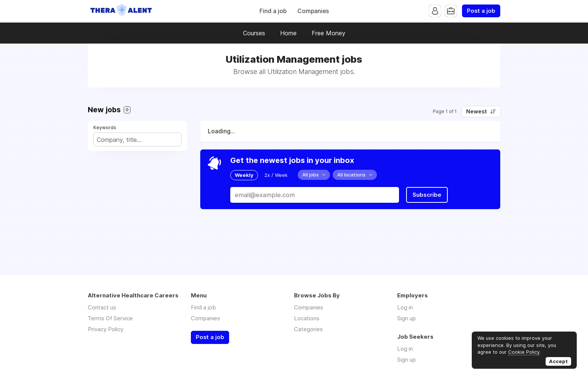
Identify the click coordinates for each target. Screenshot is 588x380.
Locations (307, 318)
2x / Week (276, 175)
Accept (558, 361)
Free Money (328, 33)
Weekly (244, 175)
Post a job (481, 11)
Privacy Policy (106, 329)
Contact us (102, 307)
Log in (405, 307)
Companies (313, 11)
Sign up (406, 318)
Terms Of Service (110, 318)
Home (288, 33)
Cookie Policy (524, 352)
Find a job (273, 11)
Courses (254, 33)
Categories (308, 329)
